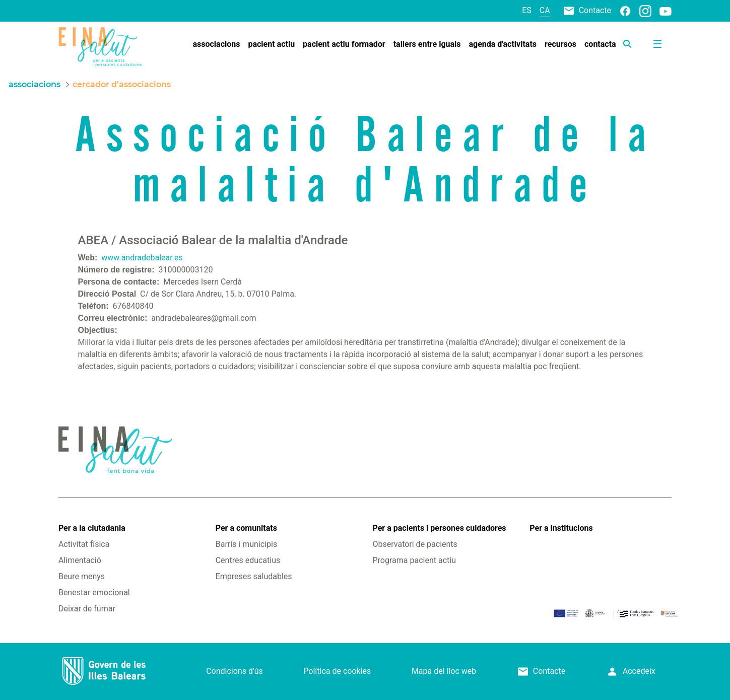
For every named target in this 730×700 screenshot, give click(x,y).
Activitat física (84, 544)
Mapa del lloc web (444, 671)
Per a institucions (561, 528)
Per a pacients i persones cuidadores (440, 528)
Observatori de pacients (415, 544)
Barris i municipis (246, 544)
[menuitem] (217, 44)
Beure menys (82, 576)
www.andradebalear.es (142, 258)
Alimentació (80, 560)
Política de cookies (337, 671)
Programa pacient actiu (414, 560)
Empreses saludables (254, 576)
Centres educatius (248, 560)
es (527, 10)
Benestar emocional (94, 592)
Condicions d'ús (235, 671)
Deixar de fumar (87, 609)
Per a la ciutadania (92, 528)
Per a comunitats (246, 528)
